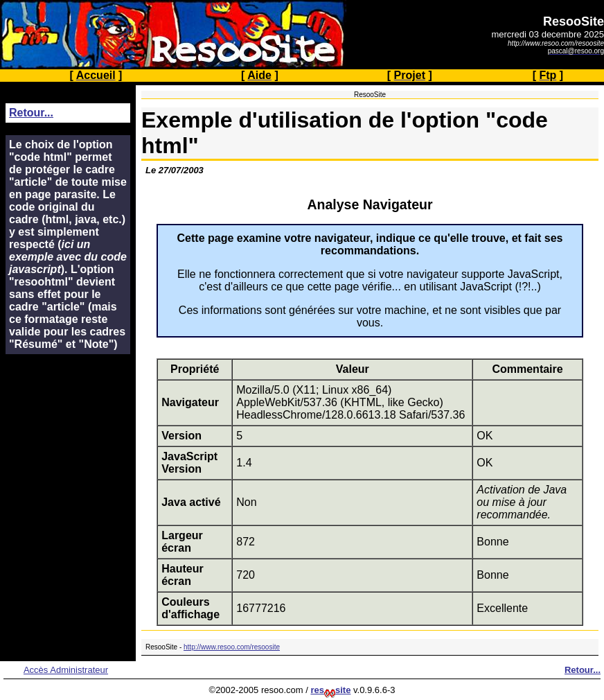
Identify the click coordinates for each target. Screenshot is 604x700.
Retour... (31, 113)
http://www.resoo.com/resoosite (232, 647)
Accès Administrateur (66, 670)
